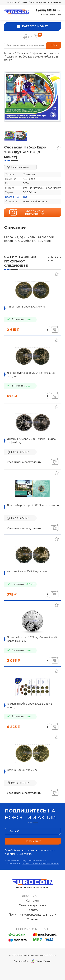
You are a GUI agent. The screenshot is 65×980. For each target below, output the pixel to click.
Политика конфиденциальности (32, 915)
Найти (54, 45)
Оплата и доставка (39, 2)
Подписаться (33, 841)
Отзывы (23, 2)
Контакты (56, 2)
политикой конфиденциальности (41, 863)
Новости (12, 2)
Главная (9, 53)
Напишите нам (51, 14)
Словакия (23, 53)
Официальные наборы (45, 53)
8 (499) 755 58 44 (48, 10)
